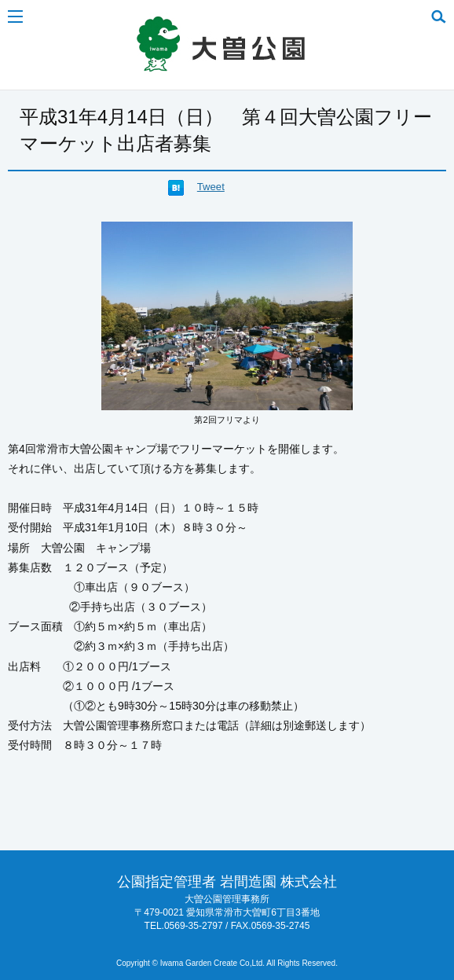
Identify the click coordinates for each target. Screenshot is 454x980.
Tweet (211, 187)
